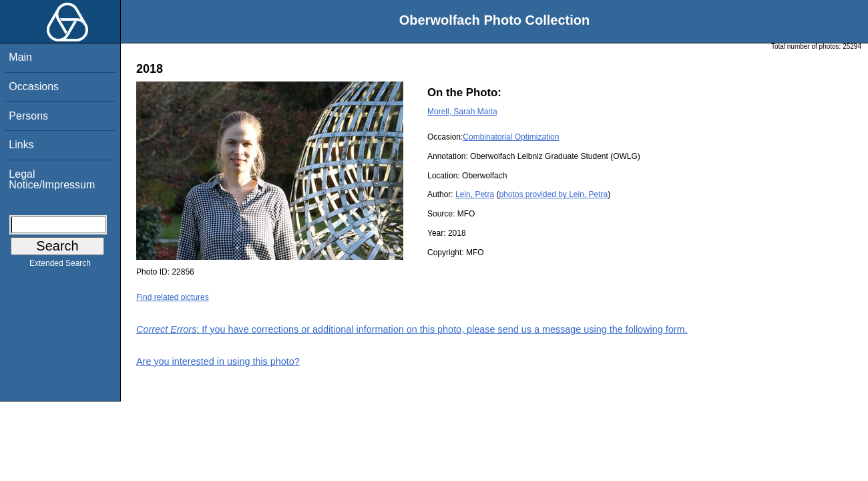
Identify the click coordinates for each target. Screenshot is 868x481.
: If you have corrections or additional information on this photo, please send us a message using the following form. (412, 329)
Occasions (34, 87)
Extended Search (60, 266)
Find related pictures (173, 297)
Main (20, 57)
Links (21, 145)
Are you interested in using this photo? (218, 361)
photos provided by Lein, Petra (553, 194)
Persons (28, 116)
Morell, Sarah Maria (462, 112)
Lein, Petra (475, 194)
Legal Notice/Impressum (52, 179)
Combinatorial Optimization (511, 137)
